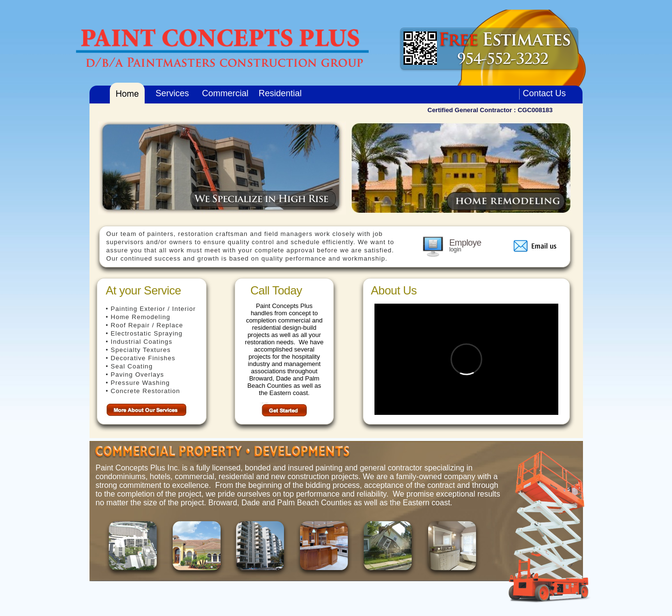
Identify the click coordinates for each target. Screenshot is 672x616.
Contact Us (545, 93)
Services (172, 93)
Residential (280, 93)
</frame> (466, 359)
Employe (465, 243)
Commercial (225, 93)
